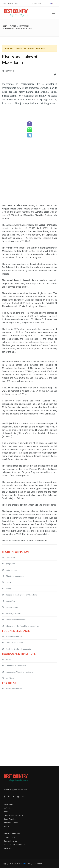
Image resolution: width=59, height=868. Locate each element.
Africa (6, 826)
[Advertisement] (29, 172)
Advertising (9, 848)
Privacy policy (9, 837)
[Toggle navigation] (53, 13)
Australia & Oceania (12, 823)
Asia (6, 812)
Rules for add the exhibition (15, 845)
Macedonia (24, 26)
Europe (13, 26)
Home (4, 26)
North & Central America (13, 815)
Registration (37, 3)
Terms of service (11, 841)
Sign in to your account (11, 3)
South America (10, 819)
